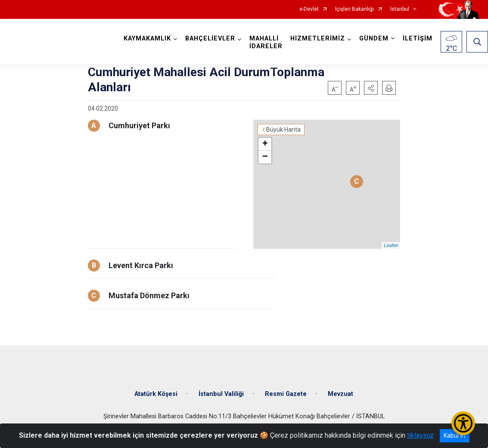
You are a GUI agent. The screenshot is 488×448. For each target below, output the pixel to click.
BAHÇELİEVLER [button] (210, 39)
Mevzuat (340, 394)
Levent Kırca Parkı (141, 265)
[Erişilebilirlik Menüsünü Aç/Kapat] (463, 423)
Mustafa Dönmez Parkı (149, 295)
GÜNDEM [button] (374, 39)
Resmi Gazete (286, 394)
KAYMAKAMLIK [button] (147, 39)
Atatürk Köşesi (156, 394)
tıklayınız (420, 435)
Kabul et (455, 436)
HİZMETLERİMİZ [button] (318, 39)
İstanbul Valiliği (221, 394)
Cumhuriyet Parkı (139, 125)
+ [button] (265, 144)
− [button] (265, 157)
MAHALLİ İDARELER (266, 42)
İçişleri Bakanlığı (354, 9)
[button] (371, 88)
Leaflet (391, 245)
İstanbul (400, 9)
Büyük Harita (283, 130)
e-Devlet (309, 9)
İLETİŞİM (418, 39)
